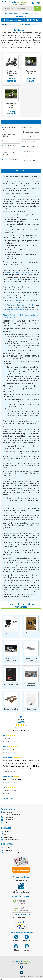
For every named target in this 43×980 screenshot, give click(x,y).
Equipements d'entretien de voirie (32, 24)
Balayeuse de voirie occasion (9, 147)
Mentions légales (9, 837)
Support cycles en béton (31, 659)
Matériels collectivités (13, 24)
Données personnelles (11, 840)
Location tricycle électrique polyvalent (11, 105)
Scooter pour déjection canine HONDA (11, 73)
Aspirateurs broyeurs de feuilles (21, 305)
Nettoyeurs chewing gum (16, 310)
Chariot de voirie (28, 127)
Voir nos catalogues (21, 870)
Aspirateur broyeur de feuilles (10, 135)
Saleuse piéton (11, 634)
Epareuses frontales (30, 137)
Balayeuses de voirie (15, 300)
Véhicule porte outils (30, 161)
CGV (5, 834)
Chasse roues (31, 709)
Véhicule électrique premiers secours (11, 659)
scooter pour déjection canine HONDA (19, 272)
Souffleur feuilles (29, 156)
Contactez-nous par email (12, 823)
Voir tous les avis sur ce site (21, 730)
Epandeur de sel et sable (31, 132)
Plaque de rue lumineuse (31, 634)
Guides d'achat (8, 850)
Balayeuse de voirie (9, 141)
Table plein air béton (11, 709)
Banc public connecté (11, 685)
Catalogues (7, 847)
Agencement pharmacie (31, 685)
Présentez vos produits (12, 853)
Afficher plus (9, 798)
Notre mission (8, 831)
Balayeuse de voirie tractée (9, 153)
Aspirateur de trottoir (31, 72)
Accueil (3, 24)
